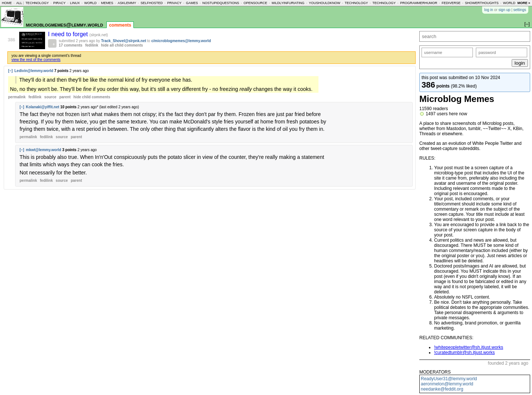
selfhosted (151, 3)
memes (107, 3)
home (7, 3)
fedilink (92, 45)
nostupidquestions (221, 3)
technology (37, 3)
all (19, 3)
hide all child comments (122, 45)
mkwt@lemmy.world (44, 150)
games (192, 3)
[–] (10, 71)
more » (524, 3)
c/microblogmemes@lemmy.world (181, 41)
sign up (504, 10)
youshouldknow (325, 3)
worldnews (514, 3)
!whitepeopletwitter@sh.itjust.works (469, 347)
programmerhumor (419, 3)
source (50, 97)
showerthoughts (482, 3)
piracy (59, 3)
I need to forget (69, 34)
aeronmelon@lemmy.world (447, 384)
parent (65, 97)
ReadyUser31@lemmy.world (449, 379)
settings (520, 10)
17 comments (71, 45)
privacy (174, 3)
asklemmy (127, 3)
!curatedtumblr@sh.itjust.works (464, 353)
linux (75, 3)
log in (489, 10)
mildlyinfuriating (288, 3)
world (91, 3)
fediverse (451, 3)
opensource (255, 3)
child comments (92, 97)
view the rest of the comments (36, 60)
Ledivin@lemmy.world (34, 71)
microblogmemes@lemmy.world (64, 25)
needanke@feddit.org (442, 389)
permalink (17, 97)
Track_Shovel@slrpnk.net (124, 41)
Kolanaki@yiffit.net (42, 107)
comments (120, 25)
